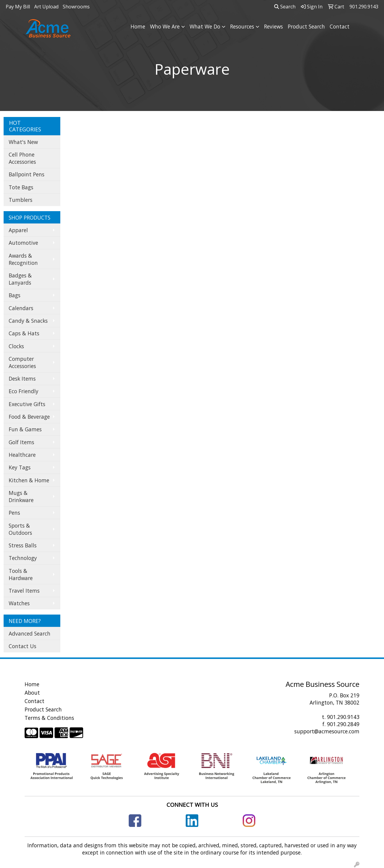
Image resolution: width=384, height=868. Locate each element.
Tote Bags (21, 187)
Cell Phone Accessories (22, 158)
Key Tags (20, 467)
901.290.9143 (343, 717)
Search (285, 7)
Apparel (18, 230)
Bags (15, 295)
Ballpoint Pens (27, 174)
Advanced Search (30, 633)
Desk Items (22, 379)
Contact (340, 26)
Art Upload (46, 7)
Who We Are (165, 26)
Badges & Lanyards (20, 279)
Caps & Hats (24, 333)
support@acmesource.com (327, 731)
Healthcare (22, 455)
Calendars (21, 308)
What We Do (205, 26)
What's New (23, 142)
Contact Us (22, 646)
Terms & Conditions (49, 718)
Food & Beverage (29, 417)
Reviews (273, 26)
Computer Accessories (22, 362)
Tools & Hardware (21, 574)
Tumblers (21, 200)
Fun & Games (25, 429)
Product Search (306, 26)
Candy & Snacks (28, 321)
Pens (14, 513)
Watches (19, 603)
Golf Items (21, 442)
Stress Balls (23, 545)
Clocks (16, 346)
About (32, 693)
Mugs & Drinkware (21, 496)
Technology (23, 558)
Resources (242, 26)
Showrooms (76, 7)
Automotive (23, 243)
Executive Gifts (27, 404)
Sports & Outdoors (20, 529)
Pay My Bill (18, 7)
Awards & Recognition (23, 259)
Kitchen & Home (29, 480)
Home (138, 26)
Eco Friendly (24, 391)
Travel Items (24, 591)
